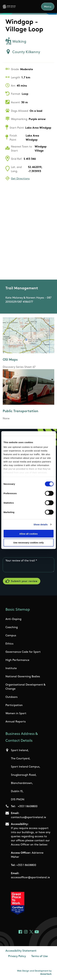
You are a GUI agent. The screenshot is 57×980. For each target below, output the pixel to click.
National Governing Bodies (23, 677)
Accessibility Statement (21, 951)
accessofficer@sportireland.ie (30, 878)
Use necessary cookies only (28, 543)
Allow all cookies (28, 534)
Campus (11, 636)
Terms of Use (40, 956)
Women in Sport (16, 714)
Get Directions (20, 179)
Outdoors (11, 697)
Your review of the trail (20, 561)
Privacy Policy (17, 956)
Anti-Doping (13, 619)
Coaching (12, 627)
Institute (11, 668)
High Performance (17, 660)
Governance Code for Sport (23, 652)
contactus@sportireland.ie (28, 817)
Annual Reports (16, 722)
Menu (48, 7)
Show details (41, 524)
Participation (14, 705)
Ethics (9, 644)
